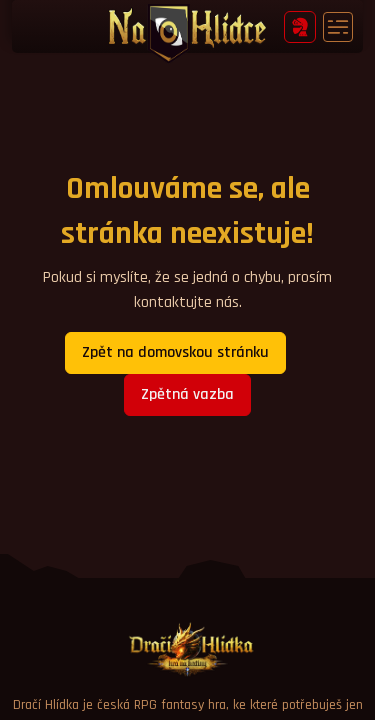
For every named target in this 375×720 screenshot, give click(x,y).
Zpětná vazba (187, 394)
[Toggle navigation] (338, 27)
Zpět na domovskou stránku (175, 352)
